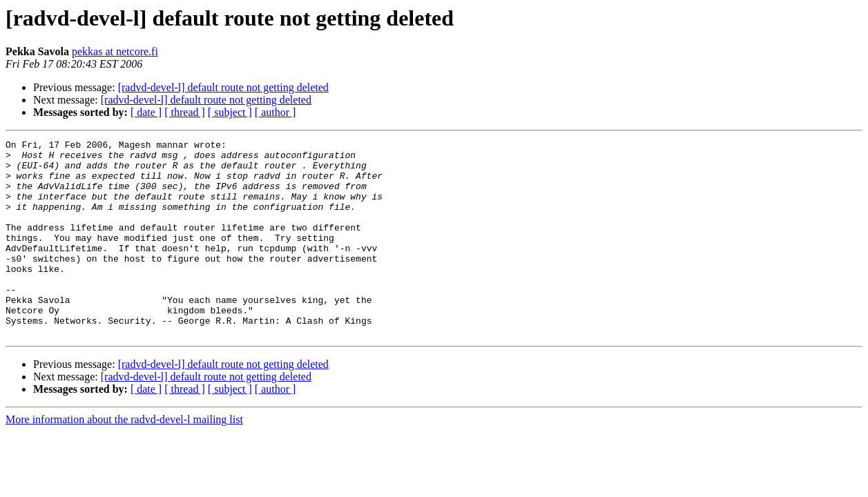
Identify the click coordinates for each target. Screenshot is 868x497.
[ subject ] (230, 112)
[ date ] (146, 112)
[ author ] (276, 112)
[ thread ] (185, 112)
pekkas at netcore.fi (115, 51)
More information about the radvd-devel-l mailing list (124, 459)
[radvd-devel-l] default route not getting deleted (223, 87)
